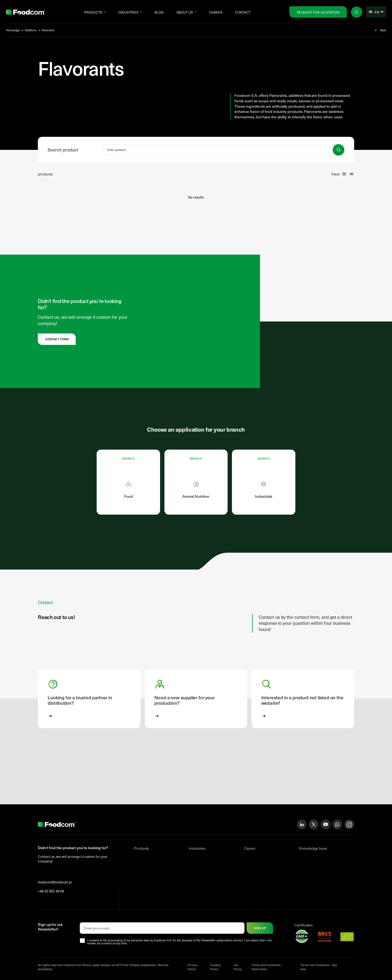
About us (185, 12)
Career (216, 12)
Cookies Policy (215, 967)
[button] (89, 699)
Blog (159, 12)
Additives (30, 30)
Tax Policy (238, 967)
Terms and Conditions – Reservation (267, 967)
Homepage (13, 30)
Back (380, 30)
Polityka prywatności (143, 965)
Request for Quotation (318, 12)
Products (93, 12)
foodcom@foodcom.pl (55, 882)
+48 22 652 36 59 (51, 891)
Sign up (260, 928)
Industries (128, 12)
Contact (243, 12)
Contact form (57, 339)
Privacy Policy (193, 967)
